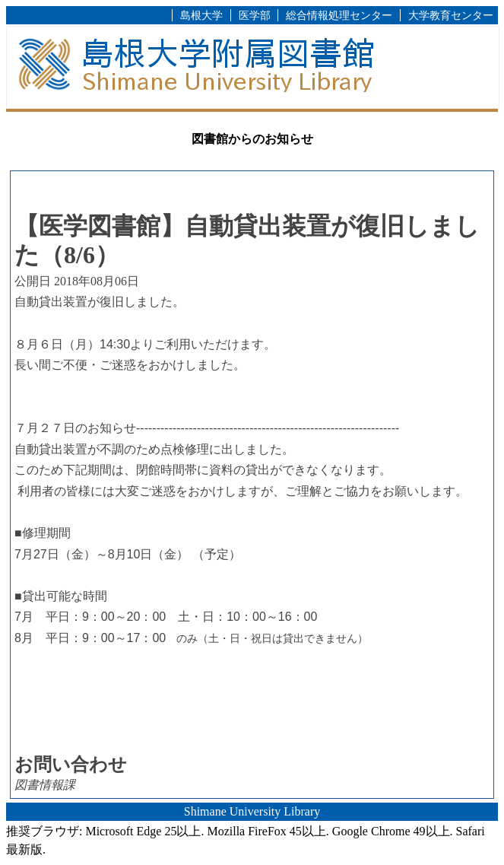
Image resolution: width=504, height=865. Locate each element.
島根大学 (201, 15)
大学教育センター (451, 15)
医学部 (255, 15)
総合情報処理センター (339, 15)
